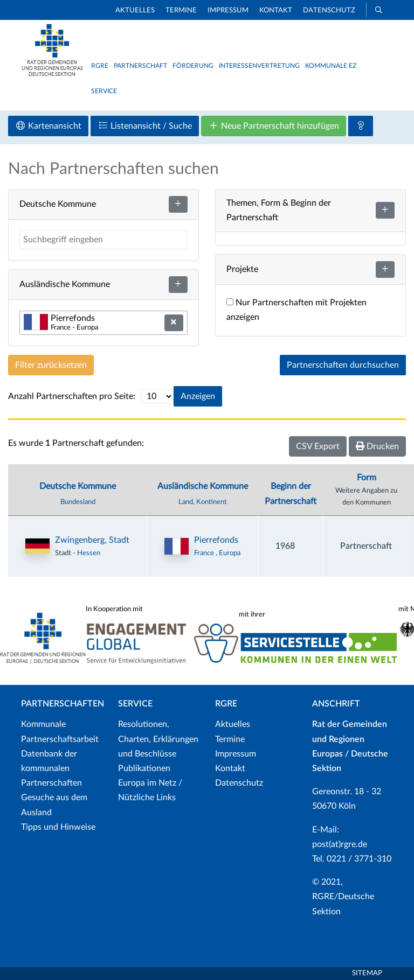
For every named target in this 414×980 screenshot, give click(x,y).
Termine (181, 10)
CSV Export (318, 446)
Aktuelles (135, 10)
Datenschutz (329, 10)
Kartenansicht (48, 126)
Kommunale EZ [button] (331, 66)
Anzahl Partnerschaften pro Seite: (72, 396)
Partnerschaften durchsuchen (343, 365)
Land (186, 502)
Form (367, 478)
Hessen (89, 553)
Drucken (377, 446)
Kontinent (212, 502)
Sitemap (367, 973)
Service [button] (104, 91)
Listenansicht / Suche (145, 126)
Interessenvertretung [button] (259, 66)
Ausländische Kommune (203, 486)
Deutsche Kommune (78, 486)
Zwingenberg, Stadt (92, 540)
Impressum (228, 10)
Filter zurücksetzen (51, 365)
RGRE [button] (100, 66)
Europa (230, 553)
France (205, 553)
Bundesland (78, 502)
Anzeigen (198, 396)
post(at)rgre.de (340, 844)
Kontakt (276, 10)
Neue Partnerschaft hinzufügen (274, 126)
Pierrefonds (216, 540)
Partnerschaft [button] (140, 66)
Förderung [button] (193, 66)
